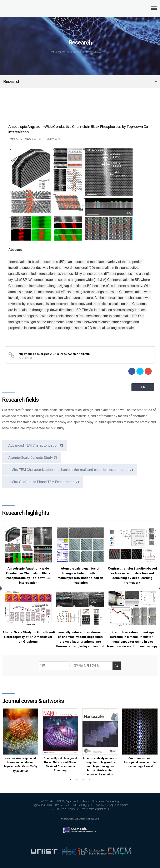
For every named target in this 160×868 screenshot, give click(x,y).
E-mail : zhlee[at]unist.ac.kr (94, 809)
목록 (143, 387)
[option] (28, 586)
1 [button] (71, 780)
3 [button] (83, 780)
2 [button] (77, 780)
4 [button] (89, 780)
